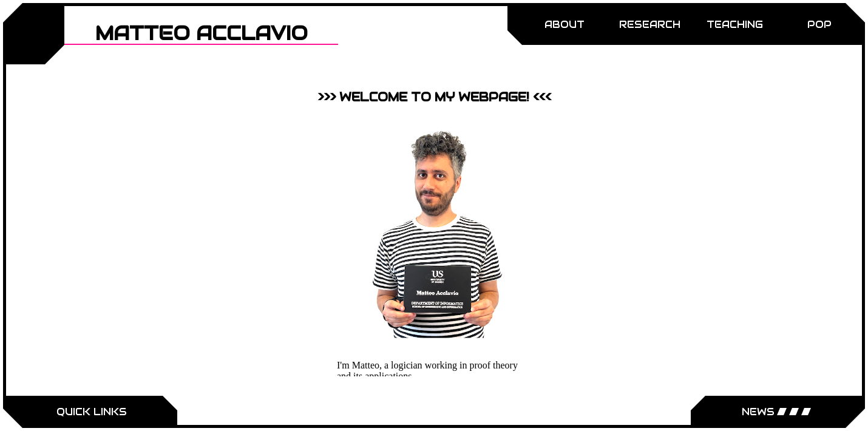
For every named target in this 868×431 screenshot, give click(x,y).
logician (407, 365)
